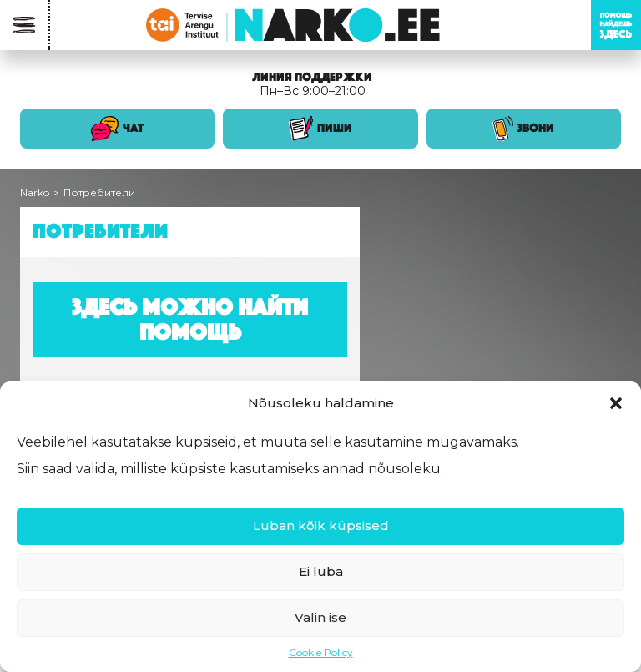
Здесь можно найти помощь (190, 319)
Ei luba (321, 571)
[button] (616, 403)
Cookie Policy (321, 652)
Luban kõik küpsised (321, 525)
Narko (35, 192)
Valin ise (320, 617)
